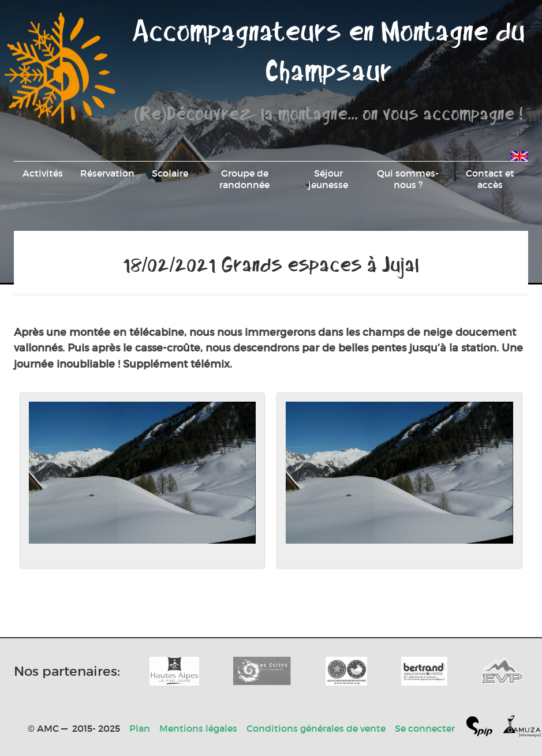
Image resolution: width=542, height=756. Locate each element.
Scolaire (170, 173)
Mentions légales (198, 728)
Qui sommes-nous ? (408, 179)
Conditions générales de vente (316, 728)
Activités (43, 173)
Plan (140, 728)
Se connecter (425, 728)
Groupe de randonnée (244, 179)
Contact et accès (490, 179)
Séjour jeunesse (328, 179)
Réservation (107, 173)
